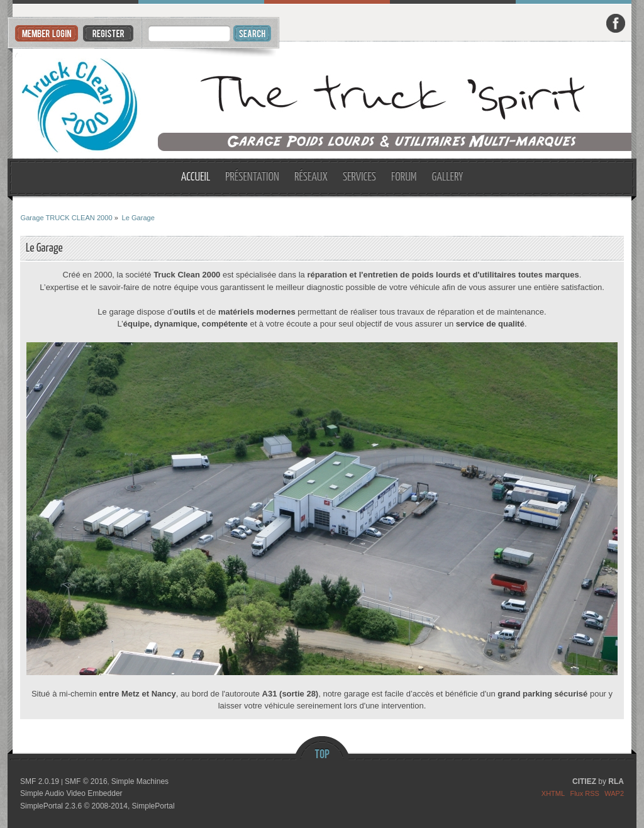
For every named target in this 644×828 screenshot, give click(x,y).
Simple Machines (140, 781)
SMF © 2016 (86, 781)
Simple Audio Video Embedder (71, 793)
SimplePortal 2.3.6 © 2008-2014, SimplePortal (97, 806)
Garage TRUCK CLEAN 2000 (322, 100)
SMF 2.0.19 (40, 781)
